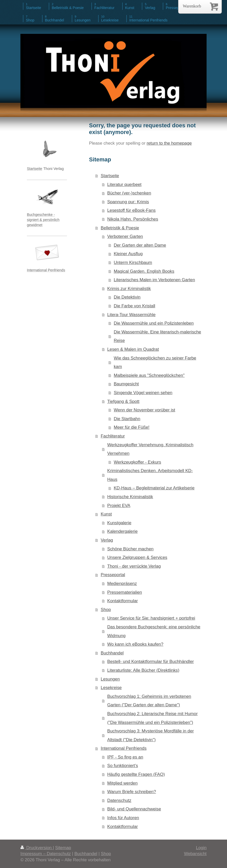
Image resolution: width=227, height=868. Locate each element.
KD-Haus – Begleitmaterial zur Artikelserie (154, 488)
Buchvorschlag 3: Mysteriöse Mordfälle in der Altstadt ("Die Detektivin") (151, 735)
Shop (106, 610)
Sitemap (63, 848)
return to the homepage (169, 143)
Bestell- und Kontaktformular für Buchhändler (151, 662)
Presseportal (113, 575)
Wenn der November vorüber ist (145, 410)
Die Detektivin (127, 297)
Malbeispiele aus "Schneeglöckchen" (149, 375)
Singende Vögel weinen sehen (143, 393)
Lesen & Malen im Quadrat (133, 349)
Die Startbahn (127, 419)
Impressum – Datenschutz (46, 854)
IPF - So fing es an (125, 757)
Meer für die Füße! (132, 427)
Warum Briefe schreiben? (132, 792)
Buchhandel (112, 653)
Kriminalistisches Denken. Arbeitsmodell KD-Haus (150, 475)
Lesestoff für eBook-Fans (131, 210)
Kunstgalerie (119, 523)
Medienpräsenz (122, 584)
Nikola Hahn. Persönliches (133, 219)
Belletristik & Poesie (120, 228)
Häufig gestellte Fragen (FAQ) (136, 774)
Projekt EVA (119, 506)
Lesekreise (111, 688)
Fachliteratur (113, 436)
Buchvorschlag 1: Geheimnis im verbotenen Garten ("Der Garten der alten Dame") (149, 701)
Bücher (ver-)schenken (129, 193)
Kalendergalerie (123, 531)
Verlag (107, 540)
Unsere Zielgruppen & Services (137, 557)
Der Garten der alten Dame (140, 245)
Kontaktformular (123, 601)
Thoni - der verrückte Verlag (134, 566)
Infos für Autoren (123, 818)
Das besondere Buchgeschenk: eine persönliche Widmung (154, 631)
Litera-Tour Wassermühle (131, 315)
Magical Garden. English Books (144, 271)
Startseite (110, 176)
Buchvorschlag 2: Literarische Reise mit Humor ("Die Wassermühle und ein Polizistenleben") (153, 718)
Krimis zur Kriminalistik (129, 289)
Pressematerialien (125, 592)
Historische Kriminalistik (130, 497)
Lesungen (110, 679)
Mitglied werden (123, 783)
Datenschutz (119, 800)
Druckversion (37, 848)
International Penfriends (124, 748)
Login (201, 848)
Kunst (106, 514)
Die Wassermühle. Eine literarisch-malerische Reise (157, 336)
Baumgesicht (126, 384)
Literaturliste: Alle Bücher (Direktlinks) (143, 670)
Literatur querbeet (124, 185)
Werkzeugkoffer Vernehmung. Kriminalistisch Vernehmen (150, 449)
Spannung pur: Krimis (128, 202)
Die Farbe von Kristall (134, 306)
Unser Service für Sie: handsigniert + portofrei (151, 618)
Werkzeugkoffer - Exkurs (137, 462)
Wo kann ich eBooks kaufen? (135, 644)
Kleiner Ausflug (128, 254)
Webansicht (195, 854)
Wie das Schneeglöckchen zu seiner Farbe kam (155, 362)
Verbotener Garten (125, 236)
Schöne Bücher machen (130, 549)
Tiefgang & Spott (123, 401)
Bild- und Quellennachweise (134, 809)
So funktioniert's (123, 766)
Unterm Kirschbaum (133, 263)
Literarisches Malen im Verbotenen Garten (154, 280)
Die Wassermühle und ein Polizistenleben (154, 323)
